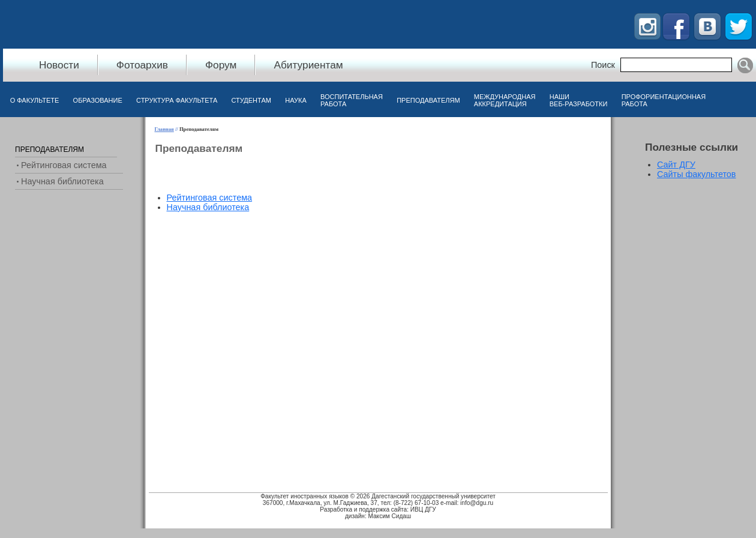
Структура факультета (177, 100)
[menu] (210, 202)
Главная (164, 129)
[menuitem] (34, 103)
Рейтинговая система (210, 198)
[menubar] (358, 103)
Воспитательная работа (352, 100)
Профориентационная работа (664, 100)
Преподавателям (428, 100)
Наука (296, 100)
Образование (98, 100)
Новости (59, 65)
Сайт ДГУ (676, 165)
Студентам (251, 100)
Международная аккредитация (505, 100)
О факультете (35, 100)
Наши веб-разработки (579, 100)
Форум (221, 65)
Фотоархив (142, 65)
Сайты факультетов (697, 174)
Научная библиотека (208, 207)
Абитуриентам (308, 65)
